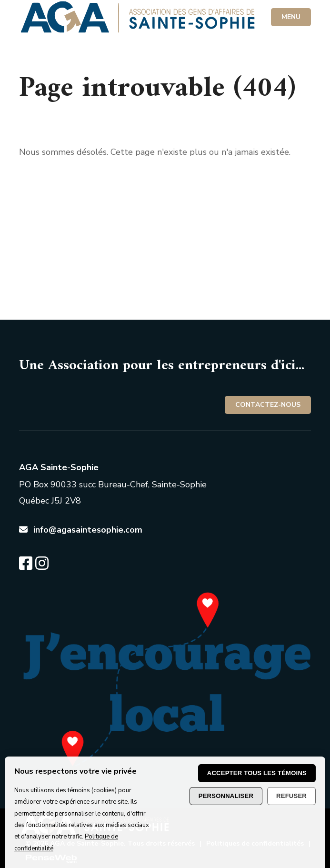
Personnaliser (226, 796)
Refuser (291, 796)
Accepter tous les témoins (257, 773)
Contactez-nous (268, 405)
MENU (291, 17)
